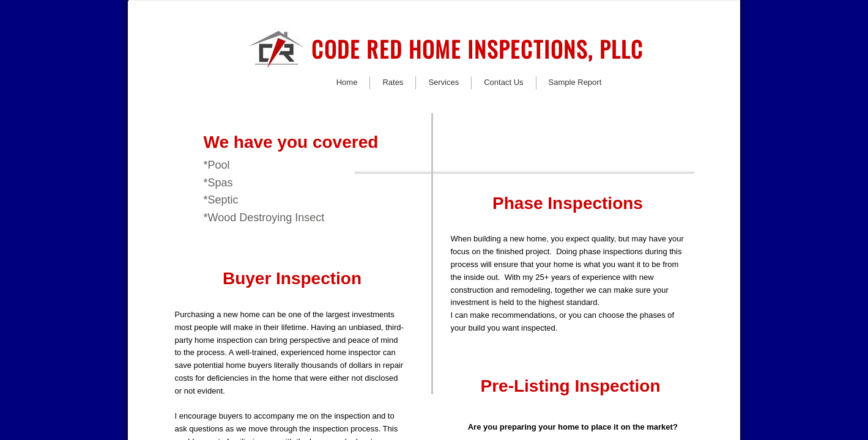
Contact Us (503, 82)
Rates (393, 82)
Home (347, 82)
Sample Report (575, 82)
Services (443, 82)
